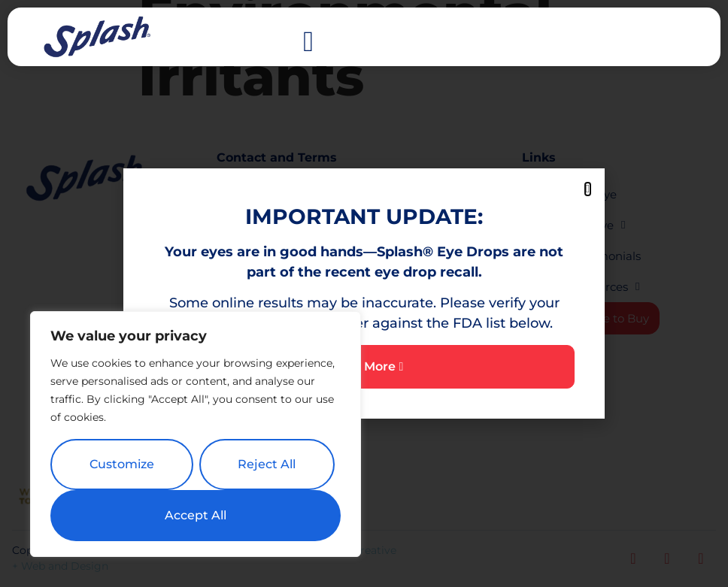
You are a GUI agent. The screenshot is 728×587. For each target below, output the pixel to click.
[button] (309, 42)
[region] (196, 434)
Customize (122, 464)
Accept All (196, 515)
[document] (364, 293)
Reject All (267, 464)
